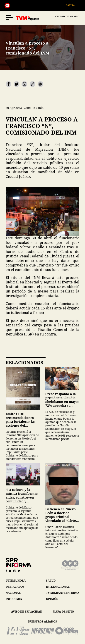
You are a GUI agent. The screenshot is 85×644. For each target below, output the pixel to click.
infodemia (14, 599)
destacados (15, 587)
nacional (13, 593)
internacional (58, 587)
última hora (16, 581)
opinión (52, 599)
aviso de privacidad (27, 612)
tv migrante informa (63, 593)
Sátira (72, 5)
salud (51, 581)
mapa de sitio (63, 612)
